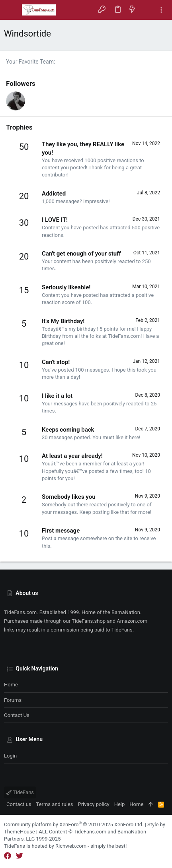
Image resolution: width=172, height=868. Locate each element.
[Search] (147, 10)
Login (10, 756)
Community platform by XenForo (74, 824)
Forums (13, 700)
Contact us (17, 715)
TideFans (20, 792)
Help (120, 804)
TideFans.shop (89, 621)
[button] (12, 10)
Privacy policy (93, 804)
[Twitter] (20, 856)
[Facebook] (8, 856)
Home (11, 685)
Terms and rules (55, 804)
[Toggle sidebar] (161, 10)
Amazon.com (132, 621)
